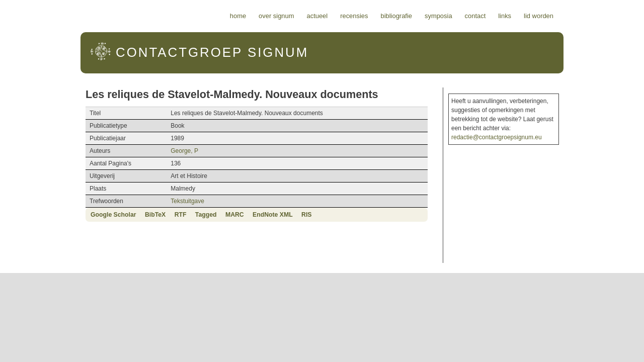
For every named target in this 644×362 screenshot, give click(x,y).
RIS (249, 215)
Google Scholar (56, 215)
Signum (152, 52)
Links (562, 16)
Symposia (496, 16)
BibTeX (97, 215)
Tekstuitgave (150, 201)
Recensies (412, 16)
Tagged (148, 215)
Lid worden (596, 16)
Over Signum (334, 16)
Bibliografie (454, 16)
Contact (533, 16)
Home (296, 16)
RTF (123, 215)
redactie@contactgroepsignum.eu (529, 128)
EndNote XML (215, 215)
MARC (177, 215)
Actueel (375, 16)
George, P (147, 151)
